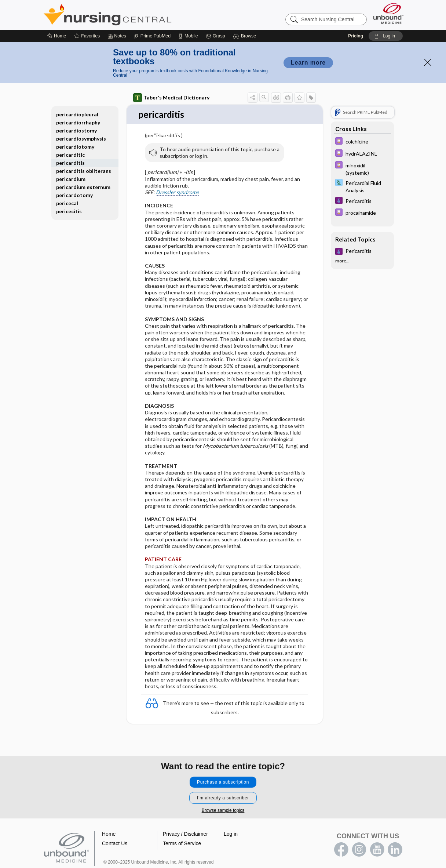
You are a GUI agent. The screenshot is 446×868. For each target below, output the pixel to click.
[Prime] (152, 36)
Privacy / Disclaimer (185, 834)
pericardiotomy (75, 147)
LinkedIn (395, 850)
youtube (377, 850)
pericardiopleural (77, 114)
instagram (359, 850)
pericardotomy (74, 195)
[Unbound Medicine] (388, 13)
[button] (246, 36)
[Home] (57, 36)
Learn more (308, 63)
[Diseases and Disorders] (362, 201)
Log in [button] (231, 834)
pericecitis (69, 211)
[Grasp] (215, 36)
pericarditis (70, 163)
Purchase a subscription (223, 782)
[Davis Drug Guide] (362, 142)
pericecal (67, 203)
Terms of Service (182, 843)
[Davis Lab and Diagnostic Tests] (362, 186)
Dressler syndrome (177, 193)
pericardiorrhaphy (78, 122)
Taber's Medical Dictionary (171, 98)
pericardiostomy (76, 130)
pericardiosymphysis (81, 139)
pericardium (71, 179)
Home (109, 834)
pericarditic (70, 155)
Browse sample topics (223, 810)
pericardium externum (83, 187)
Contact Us (115, 843)
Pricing (356, 36)
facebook (341, 850)
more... (342, 261)
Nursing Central (135, 15)
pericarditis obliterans (84, 171)
